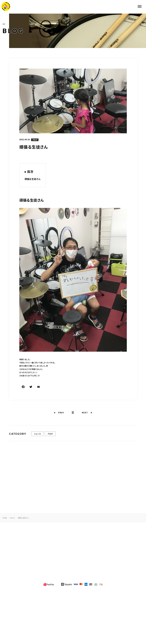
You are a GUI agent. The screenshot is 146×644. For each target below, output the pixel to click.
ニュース (37, 435)
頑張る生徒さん (33, 179)
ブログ (35, 140)
